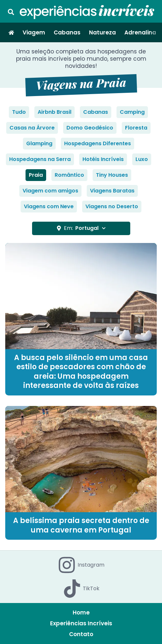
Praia (36, 175)
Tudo (19, 112)
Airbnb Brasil (54, 112)
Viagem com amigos (50, 191)
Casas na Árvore (32, 128)
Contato (81, 634)
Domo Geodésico (90, 128)
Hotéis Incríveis (103, 159)
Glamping (39, 143)
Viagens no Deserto (112, 206)
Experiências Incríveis (81, 623)
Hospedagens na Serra (40, 159)
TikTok (81, 589)
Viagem (34, 32)
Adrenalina (140, 32)
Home (81, 613)
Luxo (142, 159)
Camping (132, 112)
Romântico (69, 175)
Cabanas (67, 32)
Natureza (102, 32)
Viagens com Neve (49, 206)
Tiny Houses (112, 175)
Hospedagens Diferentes (98, 143)
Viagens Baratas (112, 191)
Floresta (136, 128)
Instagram (81, 565)
